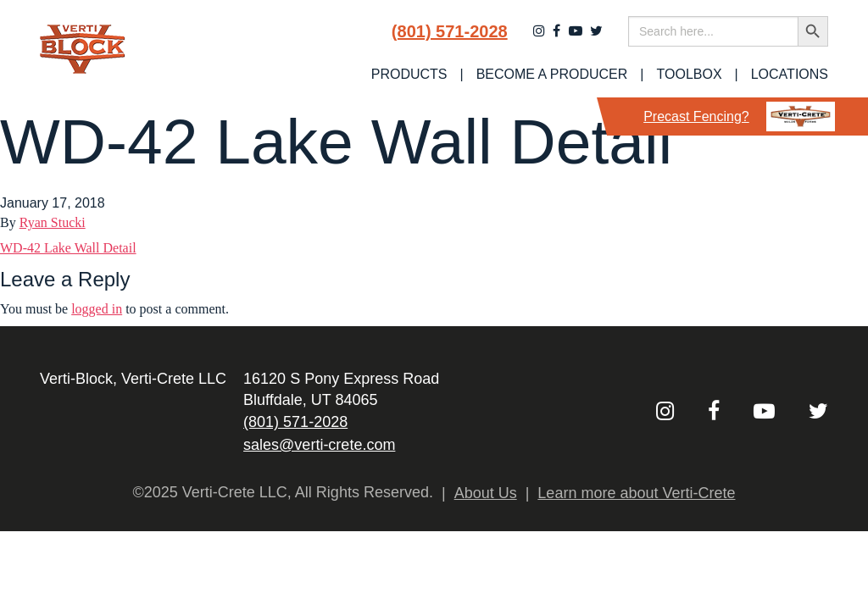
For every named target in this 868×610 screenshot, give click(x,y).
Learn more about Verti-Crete (636, 493)
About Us (486, 493)
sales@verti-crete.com (319, 445)
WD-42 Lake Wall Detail (68, 248)
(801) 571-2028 (450, 31)
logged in (97, 309)
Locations (790, 75)
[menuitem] (409, 75)
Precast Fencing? (739, 116)
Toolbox (690, 75)
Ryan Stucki (53, 222)
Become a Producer (552, 75)
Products (409, 75)
